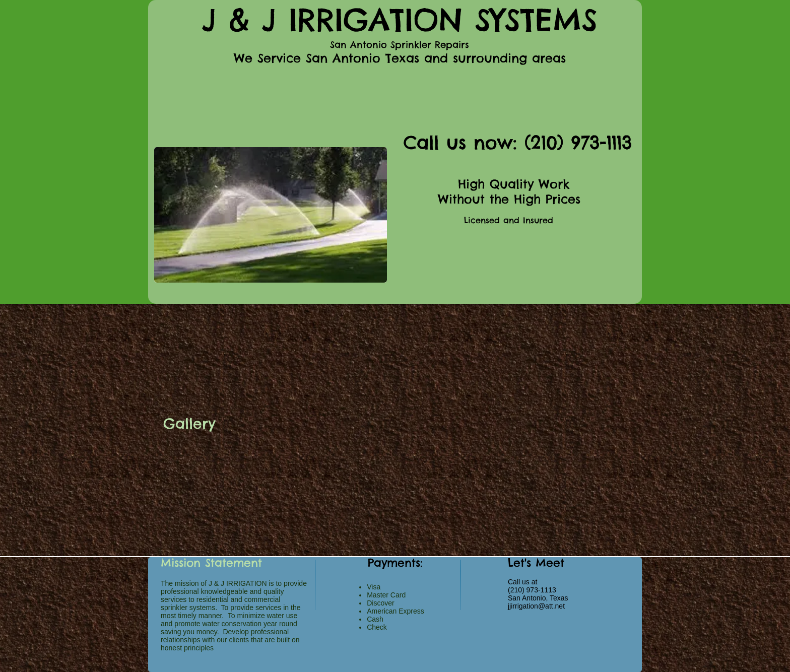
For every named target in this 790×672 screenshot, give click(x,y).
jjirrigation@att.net (536, 606)
